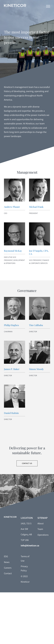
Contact (8, 573)
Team (40, 529)
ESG (6, 556)
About (41, 523)
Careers (8, 568)
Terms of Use (25, 558)
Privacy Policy (24, 568)
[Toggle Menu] (48, 6)
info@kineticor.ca (30, 545)
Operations (43, 535)
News (7, 562)
